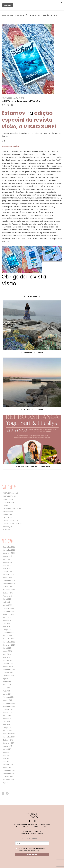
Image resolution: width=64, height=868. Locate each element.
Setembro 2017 (9, 743)
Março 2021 (7, 630)
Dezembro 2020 (9, 639)
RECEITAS (6, 530)
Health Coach (8, 511)
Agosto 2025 (8, 556)
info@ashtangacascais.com (24, 825)
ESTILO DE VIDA (8, 502)
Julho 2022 (7, 599)
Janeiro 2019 (8, 700)
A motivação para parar (32, 410)
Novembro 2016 (9, 774)
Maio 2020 (7, 654)
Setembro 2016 (9, 780)
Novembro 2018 (9, 706)
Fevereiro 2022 (8, 608)
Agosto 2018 (7, 712)
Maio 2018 (7, 722)
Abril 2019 (6, 691)
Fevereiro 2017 (8, 764)
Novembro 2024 (9, 584)
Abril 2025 (6, 568)
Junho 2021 (7, 621)
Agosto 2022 (8, 596)
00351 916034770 (44, 825)
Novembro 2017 (9, 737)
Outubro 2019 (8, 673)
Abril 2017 (6, 758)
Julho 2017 (7, 749)
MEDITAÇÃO (7, 518)
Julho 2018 (7, 715)
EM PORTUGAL (8, 499)
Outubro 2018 (8, 709)
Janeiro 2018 (8, 731)
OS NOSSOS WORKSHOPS (12, 524)
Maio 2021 (6, 624)
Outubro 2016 (8, 777)
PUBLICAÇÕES (19, 20)
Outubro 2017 (8, 740)
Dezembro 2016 (9, 771)
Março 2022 (7, 605)
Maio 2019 (7, 688)
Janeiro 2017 (8, 768)
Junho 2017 (7, 752)
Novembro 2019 (9, 670)
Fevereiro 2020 (8, 663)
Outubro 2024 (8, 587)
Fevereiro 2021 (8, 633)
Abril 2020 (7, 657)
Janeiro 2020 (8, 666)
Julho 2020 (7, 648)
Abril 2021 (6, 627)
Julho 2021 (7, 617)
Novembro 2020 (9, 642)
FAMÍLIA (6, 505)
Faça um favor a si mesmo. (32, 352)
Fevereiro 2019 (8, 697)
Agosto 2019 (7, 679)
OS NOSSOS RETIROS (11, 521)
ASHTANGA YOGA (9, 496)
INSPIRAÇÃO (7, 514)
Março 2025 (7, 571)
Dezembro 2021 (9, 611)
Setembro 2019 (9, 676)
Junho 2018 (7, 719)
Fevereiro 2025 (8, 575)
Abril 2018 (6, 725)
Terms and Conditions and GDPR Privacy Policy (32, 827)
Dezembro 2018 (9, 703)
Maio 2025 (7, 565)
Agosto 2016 (7, 783)
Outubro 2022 (8, 593)
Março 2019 (7, 694)
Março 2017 (7, 761)
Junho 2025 (7, 562)
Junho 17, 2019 (19, 98)
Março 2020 (7, 660)
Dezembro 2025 (9, 547)
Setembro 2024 (9, 590)
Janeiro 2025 (8, 578)
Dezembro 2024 (9, 581)
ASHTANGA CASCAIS (10, 493)
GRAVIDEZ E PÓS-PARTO (12, 508)
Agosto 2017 (7, 746)
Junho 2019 (7, 685)
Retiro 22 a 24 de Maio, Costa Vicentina (32, 467)
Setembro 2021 (9, 614)
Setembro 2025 (9, 553)
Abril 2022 (6, 602)
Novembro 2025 (9, 550)
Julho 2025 (7, 559)
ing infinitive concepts (36, 834)
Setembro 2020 (9, 645)
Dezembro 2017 (9, 734)
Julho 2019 (7, 682)
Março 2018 (7, 728)
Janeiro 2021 (7, 636)
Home (11, 20)
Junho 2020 (7, 651)
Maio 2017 (7, 755)
